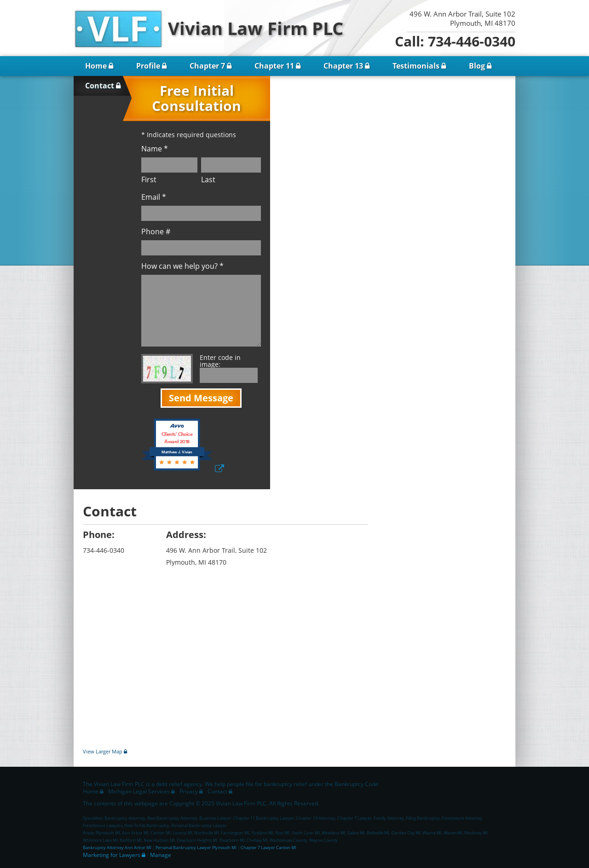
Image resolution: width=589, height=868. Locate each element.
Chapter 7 (207, 66)
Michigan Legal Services (139, 791)
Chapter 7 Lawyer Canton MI (269, 848)
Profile (148, 66)
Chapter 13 (343, 66)
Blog (477, 66)
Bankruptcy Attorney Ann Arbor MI (117, 848)
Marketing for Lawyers (112, 855)
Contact (100, 86)
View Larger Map (103, 751)
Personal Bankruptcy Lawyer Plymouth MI (196, 848)
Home (96, 66)
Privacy (189, 791)
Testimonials (416, 66)
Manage (161, 855)
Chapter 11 (274, 66)
